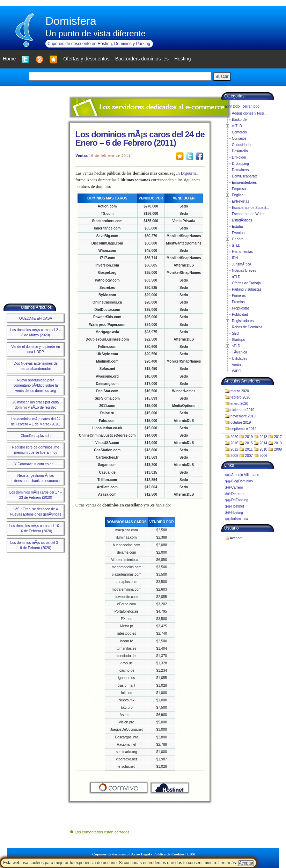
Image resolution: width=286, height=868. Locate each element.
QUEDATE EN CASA (36, 318)
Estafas (238, 227)
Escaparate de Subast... (251, 208)
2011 (249, 449)
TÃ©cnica (240, 352)
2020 (234, 437)
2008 (234, 456)
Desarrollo (240, 151)
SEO (236, 333)
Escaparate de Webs (248, 214)
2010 (263, 449)
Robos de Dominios (247, 327)
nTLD (236, 277)
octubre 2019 (241, 422)
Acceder (236, 538)
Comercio (239, 132)
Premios (238, 302)
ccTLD (237, 126)
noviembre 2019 (243, 416)
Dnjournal (189, 173)
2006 (263, 456)
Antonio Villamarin (245, 475)
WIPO (237, 371)
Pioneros (239, 296)
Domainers (240, 170)
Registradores (243, 321)
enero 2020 (239, 404)
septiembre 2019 (244, 429)
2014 (263, 443)
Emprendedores (244, 183)
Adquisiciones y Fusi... (249, 113)
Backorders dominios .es (142, 59)
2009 (278, 449)
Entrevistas (240, 201)
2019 (249, 437)
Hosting (237, 513)
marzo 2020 (240, 391)
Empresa (239, 189)
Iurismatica (240, 519)
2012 (234, 449)
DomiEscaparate (245, 176)
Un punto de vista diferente (96, 33)
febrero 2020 (240, 397)
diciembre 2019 (242, 410)
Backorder (240, 120)
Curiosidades (242, 145)
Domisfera (71, 21)
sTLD (236, 346)
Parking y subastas (247, 289)
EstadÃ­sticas (242, 220)
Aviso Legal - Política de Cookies (158, 854)
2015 (249, 443)
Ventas (82, 155)
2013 (278, 443)
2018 (263, 437)
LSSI (191, 854)
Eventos (238, 233)
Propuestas (241, 308)
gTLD (236, 245)
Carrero (237, 487)
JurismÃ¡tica (241, 264)
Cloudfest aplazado (36, 436)
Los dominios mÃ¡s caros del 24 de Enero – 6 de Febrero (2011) (140, 138)
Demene (238, 494)
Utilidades (240, 359)
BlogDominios (242, 481)
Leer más (227, 863)
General (238, 239)
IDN (235, 258)
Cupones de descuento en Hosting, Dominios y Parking (99, 44)
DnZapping (240, 164)
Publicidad (240, 315)
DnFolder (239, 157)
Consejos (239, 138)
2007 (249, 456)
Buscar (222, 76)
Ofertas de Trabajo (246, 283)
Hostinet (238, 506)
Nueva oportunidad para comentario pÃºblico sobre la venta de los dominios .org (35, 385)
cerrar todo (251, 106)
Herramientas (242, 252)
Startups (238, 340)
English (238, 195)
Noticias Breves (244, 271)
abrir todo (232, 106)
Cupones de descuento (110, 854)
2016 (234, 443)
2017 (278, 437)
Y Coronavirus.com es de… (36, 464)
